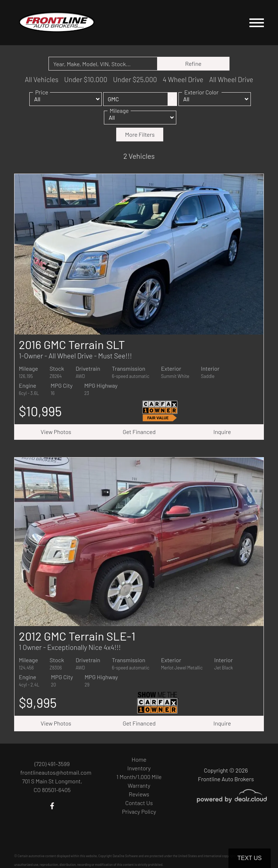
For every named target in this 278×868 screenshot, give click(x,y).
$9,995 (38, 703)
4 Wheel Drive (183, 79)
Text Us (250, 858)
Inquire (222, 432)
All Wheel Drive (231, 79)
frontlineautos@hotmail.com (56, 772)
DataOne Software (125, 856)
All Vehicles (41, 79)
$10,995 (40, 411)
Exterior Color (201, 97)
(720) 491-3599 (52, 764)
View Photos (56, 432)
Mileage (119, 115)
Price (42, 97)
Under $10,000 (86, 79)
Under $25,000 (135, 79)
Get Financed (139, 432)
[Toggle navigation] (257, 23)
